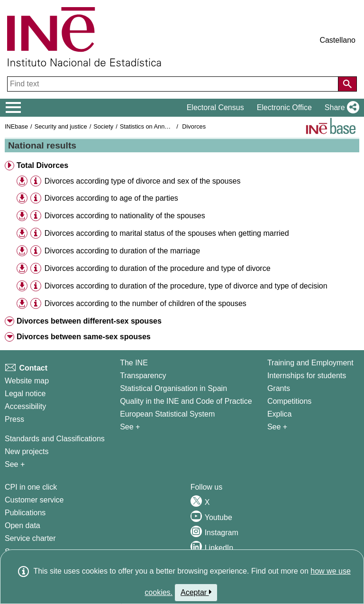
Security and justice (61, 126)
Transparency (143, 376)
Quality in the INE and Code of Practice (186, 401)
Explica (280, 414)
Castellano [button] (337, 40)
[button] (340, 108)
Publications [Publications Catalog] (25, 513)
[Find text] (174, 84)
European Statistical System (167, 414)
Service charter (30, 538)
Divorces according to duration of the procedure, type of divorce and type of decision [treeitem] (186, 286)
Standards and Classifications (55, 439)
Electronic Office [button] (284, 107)
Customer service (34, 500)
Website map (27, 381)
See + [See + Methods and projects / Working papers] (15, 464)
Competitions (289, 401)
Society (103, 126)
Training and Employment (310, 363)
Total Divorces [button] (42, 165)
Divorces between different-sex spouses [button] (89, 321)
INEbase (16, 126)
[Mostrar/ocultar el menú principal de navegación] (14, 108)
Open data (23, 525)
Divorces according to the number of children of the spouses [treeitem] (146, 303)
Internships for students (307, 376)
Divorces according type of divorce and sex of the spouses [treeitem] (143, 181)
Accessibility (25, 406)
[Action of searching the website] (347, 84)
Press (14, 419)
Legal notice (25, 394)
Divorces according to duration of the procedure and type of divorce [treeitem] (158, 268)
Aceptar (196, 592)
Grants (279, 388)
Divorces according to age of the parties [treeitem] (111, 198)
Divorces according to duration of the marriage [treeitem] (122, 251)
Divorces (194, 126)
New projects (27, 451)
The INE (134, 363)
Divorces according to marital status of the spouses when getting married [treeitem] (167, 233)
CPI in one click (31, 487)
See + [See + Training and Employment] (277, 427)
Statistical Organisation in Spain (173, 388)
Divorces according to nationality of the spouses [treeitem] (125, 216)
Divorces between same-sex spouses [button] (84, 337)
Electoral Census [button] (215, 107)
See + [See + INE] (130, 427)
